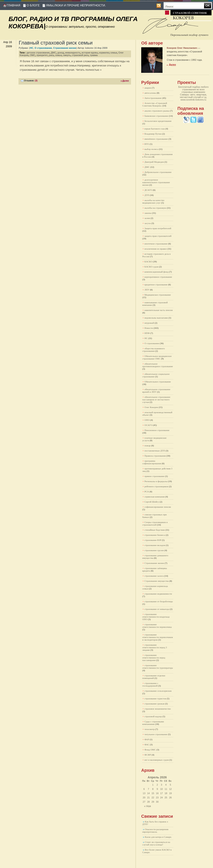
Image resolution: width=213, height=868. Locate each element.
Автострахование (153, 98)
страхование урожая (154, 704)
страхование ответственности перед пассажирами (154, 658)
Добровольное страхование (158, 172)
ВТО (147, 144)
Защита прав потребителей (158, 228)
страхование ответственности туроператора (158, 667)
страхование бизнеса (155, 535)
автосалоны (150, 93)
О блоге (33, 5)
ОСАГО (148, 425)
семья (58, 55)
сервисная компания (155, 497)
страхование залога (154, 576)
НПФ (147, 333)
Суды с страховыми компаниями (153, 723)
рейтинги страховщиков (156, 486)
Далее (126, 81)
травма (94, 55)
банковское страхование (156, 116)
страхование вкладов (155, 545)
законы (148, 213)
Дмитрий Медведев (154, 162)
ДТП (147, 195)
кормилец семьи (108, 53)
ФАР (147, 739)
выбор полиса (151, 149)
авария (148, 88)
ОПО (147, 420)
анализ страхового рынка (157, 111)
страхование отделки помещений (154, 677)
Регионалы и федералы (156, 481)
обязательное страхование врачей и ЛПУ (156, 391)
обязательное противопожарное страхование (158, 365)
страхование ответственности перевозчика (157, 626)
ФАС (147, 744)
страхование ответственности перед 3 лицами (155, 647)
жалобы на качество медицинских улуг (153, 201)
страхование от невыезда (157, 609)
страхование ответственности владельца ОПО (156, 617)
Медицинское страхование (158, 295)
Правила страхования (155, 456)
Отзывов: (31, 81)
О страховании (43, 48)
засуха (148, 223)
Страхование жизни (65, 48)
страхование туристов (155, 698)
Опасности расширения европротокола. (155, 831)
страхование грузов (154, 550)
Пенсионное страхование (157, 430)
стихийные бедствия (155, 530)
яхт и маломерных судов (157, 760)
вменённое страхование (156, 139)
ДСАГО (148, 190)
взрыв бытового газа (155, 129)
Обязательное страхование (158, 382)
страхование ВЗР (153, 540)
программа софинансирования (152, 462)
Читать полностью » (89, 70)
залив (147, 218)
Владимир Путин (153, 134)
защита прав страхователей (158, 236)
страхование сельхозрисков (158, 691)
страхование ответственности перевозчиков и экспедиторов (158, 637)
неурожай (149, 323)
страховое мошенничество (158, 709)
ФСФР (148, 755)
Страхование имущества (157, 581)
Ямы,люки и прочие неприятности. (76, 5)
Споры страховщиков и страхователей (155, 523)
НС (32, 48)
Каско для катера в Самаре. (158, 837)
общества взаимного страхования (154, 350)
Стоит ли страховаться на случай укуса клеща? (156, 843)
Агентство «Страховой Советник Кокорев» (155, 104)
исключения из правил (156, 249)
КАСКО (148, 262)
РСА (147, 491)
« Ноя (148, 806)
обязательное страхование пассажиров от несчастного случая (156, 400)
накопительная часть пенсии (159, 310)
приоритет (42, 55)
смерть (67, 55)
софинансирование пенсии (158, 507)
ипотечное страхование (156, 244)
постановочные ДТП (155, 451)
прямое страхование (154, 476)
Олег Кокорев (151, 407)
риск (51, 55)
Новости (149, 328)
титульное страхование (156, 734)
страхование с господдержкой (150, 684)
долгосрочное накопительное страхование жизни (156, 182)
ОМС (33, 55)
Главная (13, 5)
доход (61, 53)
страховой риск (80, 55)
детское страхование (38, 53)
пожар (148, 445)
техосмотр (150, 729)
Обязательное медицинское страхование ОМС (157, 357)
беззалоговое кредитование (158, 121)
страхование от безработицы (159, 601)
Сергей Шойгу (152, 502)
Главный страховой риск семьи (56, 43)
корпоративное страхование (158, 277)
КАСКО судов (151, 267)
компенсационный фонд (156, 272)
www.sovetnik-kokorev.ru (194, 100)
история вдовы (90, 53)
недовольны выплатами (156, 318)
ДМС (54, 53)
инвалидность (73, 53)
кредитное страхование (156, 285)
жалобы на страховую (155, 208)
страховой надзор (153, 716)
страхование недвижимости (158, 594)
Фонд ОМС (150, 750)
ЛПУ (147, 290)
